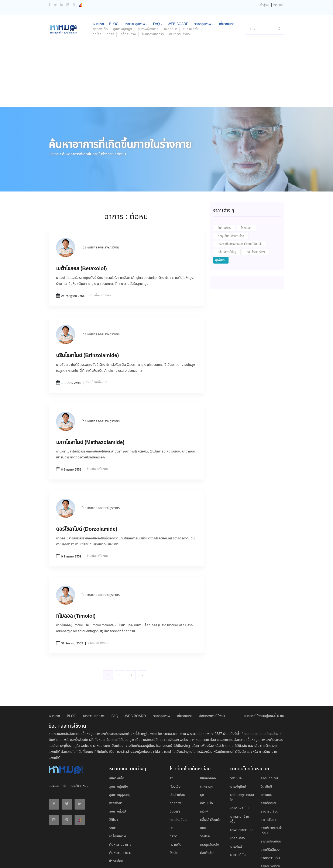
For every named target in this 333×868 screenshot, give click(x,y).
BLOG (72, 688)
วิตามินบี (266, 767)
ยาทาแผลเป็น (239, 780)
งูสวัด (174, 808)
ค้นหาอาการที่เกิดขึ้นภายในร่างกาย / (89, 126)
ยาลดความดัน (270, 830)
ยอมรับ (232, 860)
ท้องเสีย (175, 759)
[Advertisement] (166, 47)
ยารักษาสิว (238, 810)
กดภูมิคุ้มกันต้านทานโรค (231, 208)
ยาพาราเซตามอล (242, 802)
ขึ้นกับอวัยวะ (224, 200)
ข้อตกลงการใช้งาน (212, 688)
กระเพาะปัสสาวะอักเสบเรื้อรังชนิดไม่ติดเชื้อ (240, 216)
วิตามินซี (266, 759)
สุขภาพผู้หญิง (119, 759)
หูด (202, 767)
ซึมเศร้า (175, 784)
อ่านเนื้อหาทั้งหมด (100, 267)
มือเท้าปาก (207, 825)
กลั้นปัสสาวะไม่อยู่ (227, 224)
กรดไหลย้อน (178, 792)
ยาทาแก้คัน (238, 827)
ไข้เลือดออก (208, 750)
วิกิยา (111, 6)
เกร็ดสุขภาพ (128, 6)
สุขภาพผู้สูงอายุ (120, 767)
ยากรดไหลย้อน (271, 813)
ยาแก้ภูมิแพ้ (238, 759)
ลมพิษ (204, 800)
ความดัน (176, 817)
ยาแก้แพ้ (236, 819)
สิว (171, 750)
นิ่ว (172, 800)
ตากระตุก (206, 759)
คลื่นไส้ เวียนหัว (210, 792)
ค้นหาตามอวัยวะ (180, 6)
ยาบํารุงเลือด (270, 784)
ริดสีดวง (175, 775)
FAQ (115, 688)
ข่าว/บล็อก (116, 833)
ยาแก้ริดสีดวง (270, 822)
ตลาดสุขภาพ (161, 688)
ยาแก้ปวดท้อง (270, 838)
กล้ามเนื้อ (206, 775)
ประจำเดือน (177, 767)
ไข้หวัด (174, 825)
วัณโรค (205, 808)
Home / (55, 126)
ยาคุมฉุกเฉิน (269, 750)
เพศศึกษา (116, 775)
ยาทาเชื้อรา (268, 792)
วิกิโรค (97, 6)
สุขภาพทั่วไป (118, 784)
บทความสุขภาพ (94, 688)
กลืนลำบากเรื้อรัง (256, 224)
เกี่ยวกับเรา (185, 688)
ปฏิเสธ (245, 860)
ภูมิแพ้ (204, 784)
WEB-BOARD (135, 688)
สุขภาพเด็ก (117, 750)
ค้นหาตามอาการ (153, 6)
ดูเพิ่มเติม (221, 232)
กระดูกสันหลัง (210, 817)
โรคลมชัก (246, 200)
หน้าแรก (54, 688)
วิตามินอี (236, 750)
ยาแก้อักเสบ (269, 775)
